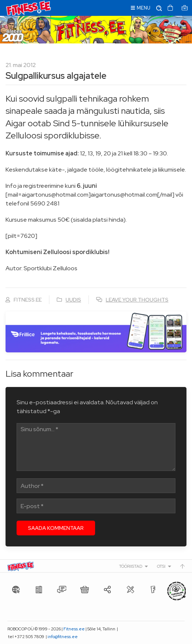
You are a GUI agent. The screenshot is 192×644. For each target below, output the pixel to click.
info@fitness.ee (63, 637)
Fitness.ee (74, 629)
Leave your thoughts (137, 300)
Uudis (73, 300)
